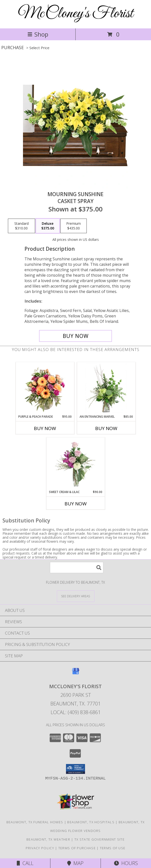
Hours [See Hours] (126, 863)
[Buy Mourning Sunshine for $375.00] (76, 336)
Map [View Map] (75, 863)
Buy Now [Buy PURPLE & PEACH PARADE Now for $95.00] (45, 428)
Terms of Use (113, 848)
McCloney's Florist (76, 14)
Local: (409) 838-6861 (76, 712)
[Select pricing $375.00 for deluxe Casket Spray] (48, 226)
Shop (38, 34)
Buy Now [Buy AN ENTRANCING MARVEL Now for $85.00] (106, 428)
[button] (75, 769)
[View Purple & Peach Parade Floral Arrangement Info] (45, 388)
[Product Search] (77, 568)
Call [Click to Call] (25, 863)
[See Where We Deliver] (76, 596)
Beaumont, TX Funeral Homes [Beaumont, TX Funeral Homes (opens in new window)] (35, 822)
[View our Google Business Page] (76, 673)
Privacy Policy (40, 848)
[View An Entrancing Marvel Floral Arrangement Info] (106, 388)
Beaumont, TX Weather (48, 839)
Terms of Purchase (77, 848)
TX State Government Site (99, 839)
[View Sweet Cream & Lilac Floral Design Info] (75, 464)
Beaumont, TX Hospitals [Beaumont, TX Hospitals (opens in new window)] (91, 822)
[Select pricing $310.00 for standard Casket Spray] (22, 226)
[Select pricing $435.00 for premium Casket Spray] (74, 226)
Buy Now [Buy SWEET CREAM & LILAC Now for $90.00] (76, 504)
